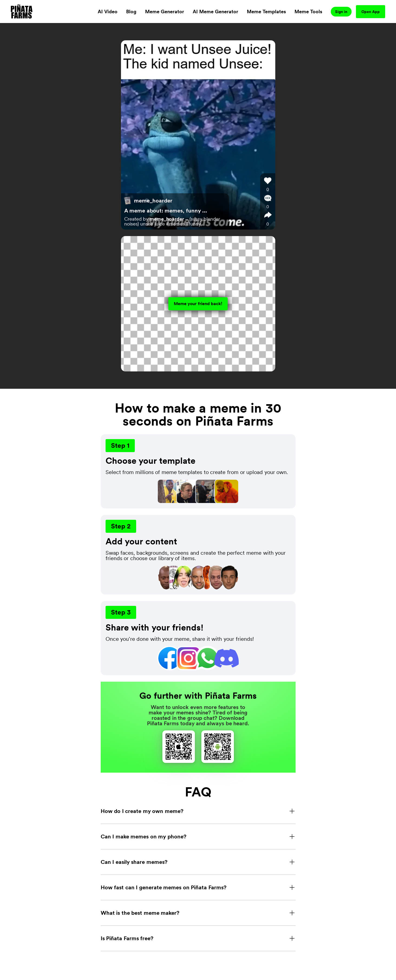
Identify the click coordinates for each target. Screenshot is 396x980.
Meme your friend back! (198, 304)
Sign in (341, 12)
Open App (371, 12)
